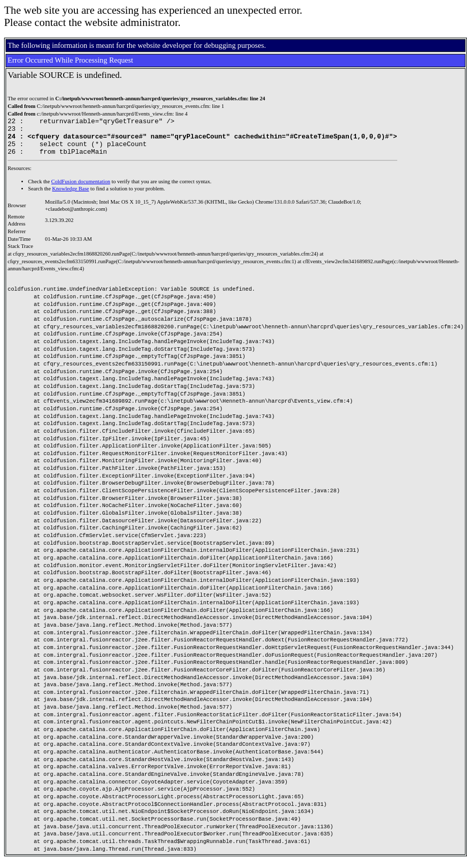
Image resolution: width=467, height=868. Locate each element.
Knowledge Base (71, 196)
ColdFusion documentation (81, 189)
